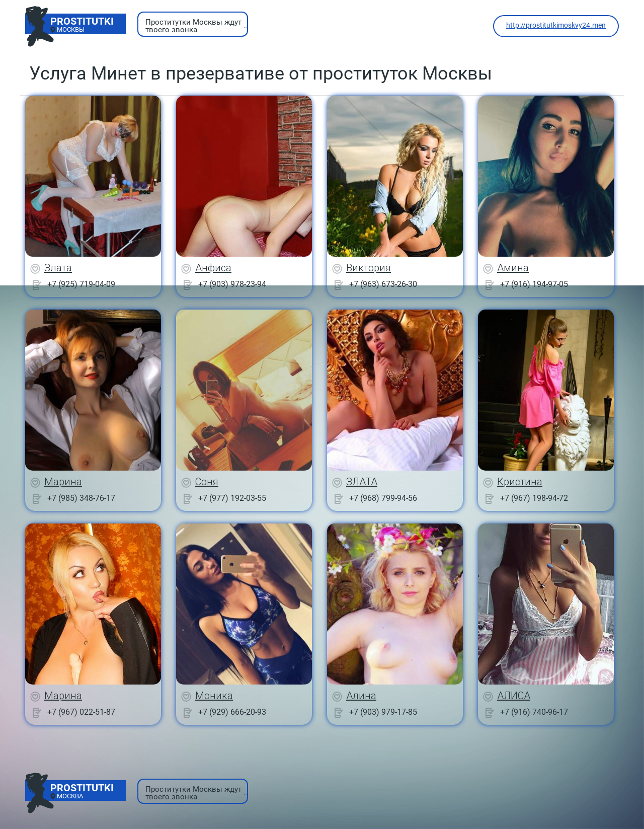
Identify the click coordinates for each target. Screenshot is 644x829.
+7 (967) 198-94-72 (534, 498)
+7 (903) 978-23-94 (232, 284)
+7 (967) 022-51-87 (81, 712)
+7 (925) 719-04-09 (81, 284)
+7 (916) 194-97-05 (534, 284)
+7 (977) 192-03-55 (232, 498)
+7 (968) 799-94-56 (383, 498)
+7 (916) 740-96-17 (534, 712)
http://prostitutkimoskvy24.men (556, 25)
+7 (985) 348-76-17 (81, 498)
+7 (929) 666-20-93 (232, 712)
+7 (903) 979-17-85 (383, 712)
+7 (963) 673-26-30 (383, 284)
